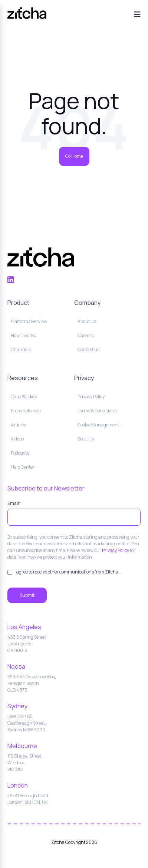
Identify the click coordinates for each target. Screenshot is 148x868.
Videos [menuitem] (17, 439)
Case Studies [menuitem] (24, 397)
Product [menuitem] (18, 303)
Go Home (74, 156)
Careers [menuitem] (85, 335)
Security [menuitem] (86, 439)
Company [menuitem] (87, 303)
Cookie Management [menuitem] (98, 425)
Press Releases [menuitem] (26, 411)
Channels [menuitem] (21, 350)
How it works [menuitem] (23, 335)
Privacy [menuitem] (84, 378)
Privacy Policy (116, 550)
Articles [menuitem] (18, 425)
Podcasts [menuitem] (20, 453)
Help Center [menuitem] (23, 467)
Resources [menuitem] (23, 378)
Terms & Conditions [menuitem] (97, 411)
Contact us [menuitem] (88, 350)
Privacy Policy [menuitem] (91, 397)
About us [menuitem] (87, 321)
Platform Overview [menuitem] (29, 321)
